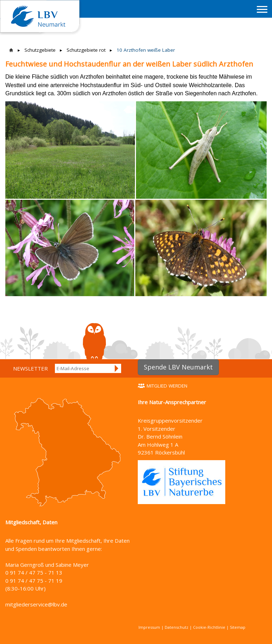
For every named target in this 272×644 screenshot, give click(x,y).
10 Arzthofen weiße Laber (146, 50)
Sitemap (238, 627)
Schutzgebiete (40, 50)
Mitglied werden (167, 386)
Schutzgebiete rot (86, 50)
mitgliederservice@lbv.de (36, 604)
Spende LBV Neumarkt (178, 367)
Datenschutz (177, 627)
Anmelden (117, 368)
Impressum (149, 627)
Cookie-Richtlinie (209, 627)
